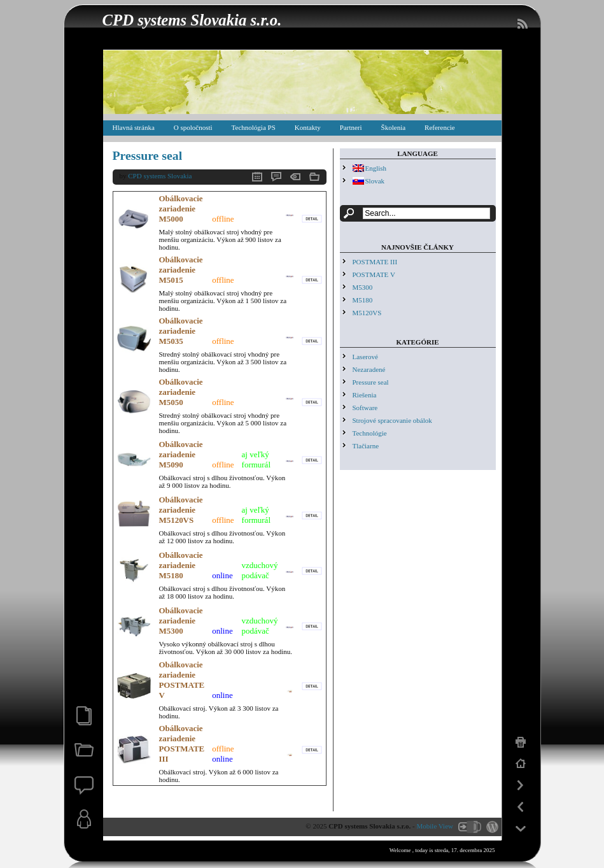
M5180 (363, 300)
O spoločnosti (193, 127)
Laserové (365, 357)
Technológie (370, 433)
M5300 (363, 287)
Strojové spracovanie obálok (392, 420)
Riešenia (365, 395)
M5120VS (367, 313)
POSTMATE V (374, 274)
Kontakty (308, 127)
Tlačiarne (366, 446)
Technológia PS (254, 127)
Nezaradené (369, 369)
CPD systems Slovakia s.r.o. (192, 20)
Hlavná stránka (134, 127)
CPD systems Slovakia (160, 176)
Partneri (351, 127)
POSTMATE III (375, 262)
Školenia (394, 127)
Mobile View (435, 826)
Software (365, 408)
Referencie (440, 127)
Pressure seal (148, 155)
